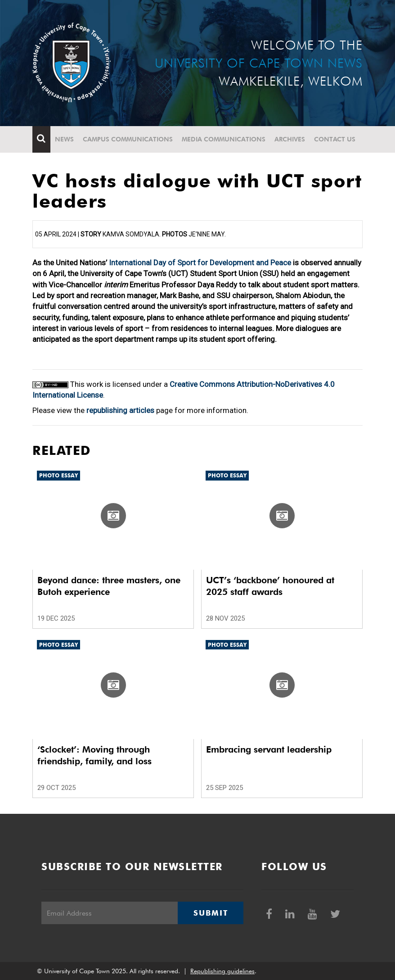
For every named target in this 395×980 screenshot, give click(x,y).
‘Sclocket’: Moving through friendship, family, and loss (94, 755)
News (64, 139)
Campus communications (128, 139)
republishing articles (120, 410)
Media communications (224, 139)
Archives (290, 139)
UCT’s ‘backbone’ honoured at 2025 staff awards (270, 586)
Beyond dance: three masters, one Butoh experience (109, 586)
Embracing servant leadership (269, 749)
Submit (211, 913)
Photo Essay (58, 475)
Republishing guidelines (222, 971)
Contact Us (335, 139)
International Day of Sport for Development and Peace (200, 263)
